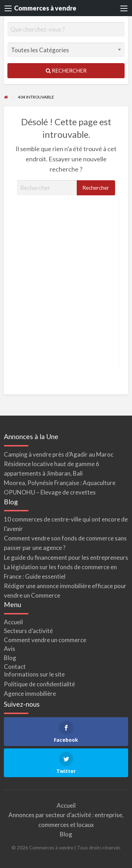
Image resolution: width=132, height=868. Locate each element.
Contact (15, 667)
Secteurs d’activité (28, 631)
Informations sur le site (34, 674)
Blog (10, 658)
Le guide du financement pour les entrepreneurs (66, 557)
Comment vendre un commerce (45, 640)
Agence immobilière (30, 694)
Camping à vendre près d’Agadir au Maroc (59, 454)
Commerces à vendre (45, 8)
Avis (10, 649)
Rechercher (66, 70)
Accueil (13, 622)
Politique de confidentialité (39, 684)
